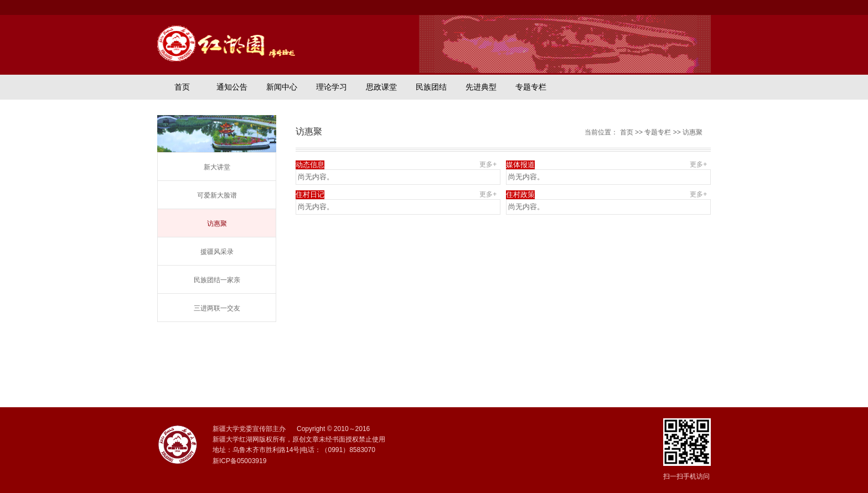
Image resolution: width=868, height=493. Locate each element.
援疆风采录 (217, 252)
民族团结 (431, 87)
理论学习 (332, 87)
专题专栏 (531, 87)
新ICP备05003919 (239, 461)
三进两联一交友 (217, 308)
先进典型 (481, 87)
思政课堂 (381, 87)
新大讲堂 (217, 167)
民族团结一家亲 (217, 280)
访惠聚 (217, 224)
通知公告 (232, 87)
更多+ (490, 164)
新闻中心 (282, 87)
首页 (182, 87)
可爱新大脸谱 (217, 195)
